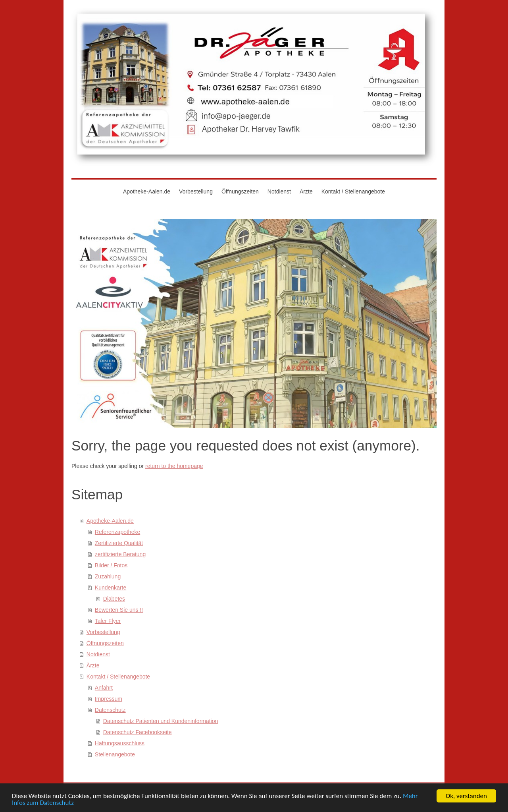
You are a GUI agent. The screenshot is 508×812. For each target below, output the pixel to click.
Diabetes (114, 599)
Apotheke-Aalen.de (110, 521)
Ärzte (93, 665)
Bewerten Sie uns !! (119, 610)
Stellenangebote (115, 754)
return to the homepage (174, 466)
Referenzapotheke (117, 532)
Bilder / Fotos (111, 565)
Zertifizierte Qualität (119, 543)
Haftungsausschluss (120, 743)
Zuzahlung (108, 576)
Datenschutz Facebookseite (138, 732)
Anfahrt (104, 688)
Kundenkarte (111, 588)
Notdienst (98, 654)
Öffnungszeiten (105, 643)
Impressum (109, 699)
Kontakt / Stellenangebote (118, 677)
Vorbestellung (103, 632)
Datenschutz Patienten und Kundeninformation (161, 721)
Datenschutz (110, 710)
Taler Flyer (108, 621)
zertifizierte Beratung (120, 554)
